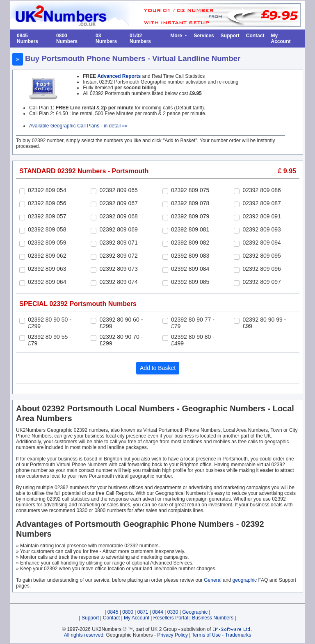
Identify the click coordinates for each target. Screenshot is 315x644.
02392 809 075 (190, 190)
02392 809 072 (118, 256)
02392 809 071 (118, 243)
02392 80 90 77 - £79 (193, 323)
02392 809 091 (261, 216)
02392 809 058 (47, 229)
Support (230, 36)
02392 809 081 (190, 229)
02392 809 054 (47, 190)
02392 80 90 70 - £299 (121, 340)
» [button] (18, 59)
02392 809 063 (47, 269)
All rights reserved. (84, 635)
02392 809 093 (261, 229)
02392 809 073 (118, 269)
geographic (245, 580)
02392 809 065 (118, 190)
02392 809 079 (190, 216)
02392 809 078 (190, 203)
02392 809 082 (190, 243)
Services (204, 36)
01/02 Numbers (140, 39)
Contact (255, 36)
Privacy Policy (172, 635)
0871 (143, 612)
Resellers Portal (171, 618)
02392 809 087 (261, 203)
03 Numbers (106, 39)
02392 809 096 (261, 269)
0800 (128, 612)
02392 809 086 (261, 190)
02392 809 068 (118, 216)
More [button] (177, 36)
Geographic (195, 612)
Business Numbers (213, 618)
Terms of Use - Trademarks (222, 635)
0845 (113, 612)
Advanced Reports (119, 76)
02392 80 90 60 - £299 (121, 323)
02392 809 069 (118, 229)
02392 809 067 (118, 203)
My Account (281, 39)
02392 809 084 (190, 269)
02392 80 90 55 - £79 (50, 340)
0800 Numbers (67, 39)
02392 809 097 (261, 282)
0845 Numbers (27, 39)
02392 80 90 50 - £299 (50, 323)
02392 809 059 (47, 243)
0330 (173, 612)
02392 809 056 (47, 203)
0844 (158, 612)
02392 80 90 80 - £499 (193, 340)
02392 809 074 (118, 282)
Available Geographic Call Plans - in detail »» (78, 126)
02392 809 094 (261, 243)
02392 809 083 (190, 256)
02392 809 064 (47, 282)
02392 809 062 (47, 256)
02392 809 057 (47, 216)
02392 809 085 (190, 282)
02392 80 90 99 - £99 (264, 323)
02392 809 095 (261, 256)
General (213, 580)
